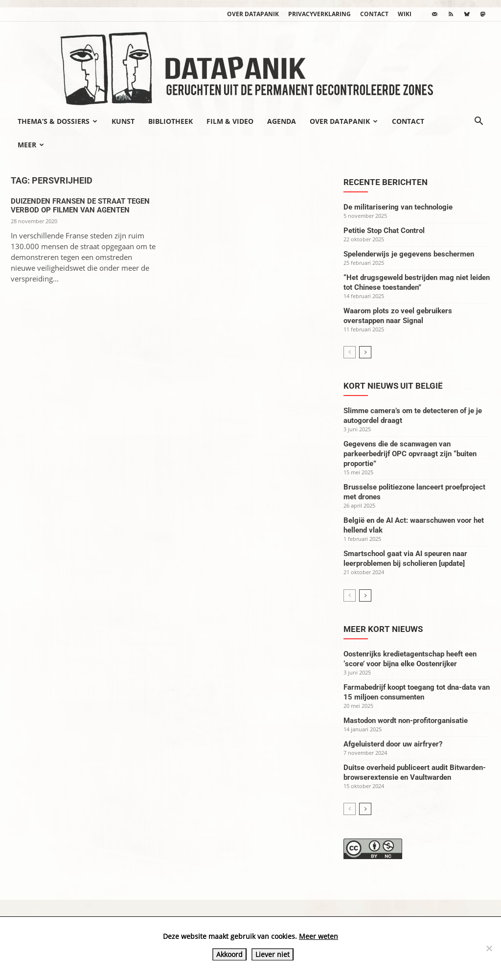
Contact (374, 14)
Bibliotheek (171, 121)
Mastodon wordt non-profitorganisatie (406, 721)
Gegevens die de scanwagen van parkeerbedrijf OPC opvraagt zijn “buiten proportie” (410, 454)
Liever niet (273, 954)
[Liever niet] (489, 948)
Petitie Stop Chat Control (384, 231)
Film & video (230, 121)
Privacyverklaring (319, 14)
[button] (478, 122)
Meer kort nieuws (383, 629)
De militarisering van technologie (398, 207)
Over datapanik (253, 14)
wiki (405, 14)
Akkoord (229, 954)
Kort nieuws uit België (393, 386)
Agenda (282, 121)
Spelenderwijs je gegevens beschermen (409, 254)
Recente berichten (386, 182)
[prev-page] (350, 352)
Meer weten (319, 936)
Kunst (123, 121)
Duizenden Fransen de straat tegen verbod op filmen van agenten (80, 206)
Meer (31, 145)
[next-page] (365, 352)
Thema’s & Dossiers (57, 121)
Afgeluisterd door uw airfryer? (393, 744)
